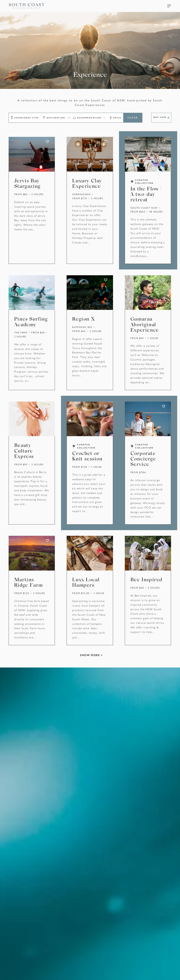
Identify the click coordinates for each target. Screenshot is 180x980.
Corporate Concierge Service (143, 460)
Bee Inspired (147, 582)
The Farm (21, 333)
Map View (160, 117)
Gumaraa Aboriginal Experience (145, 325)
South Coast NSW (144, 208)
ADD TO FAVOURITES (48, 141)
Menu (169, 6)
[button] (24, 118)
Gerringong (82, 194)
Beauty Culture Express (24, 452)
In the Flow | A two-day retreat (146, 194)
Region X (84, 320)
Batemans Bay (83, 327)
